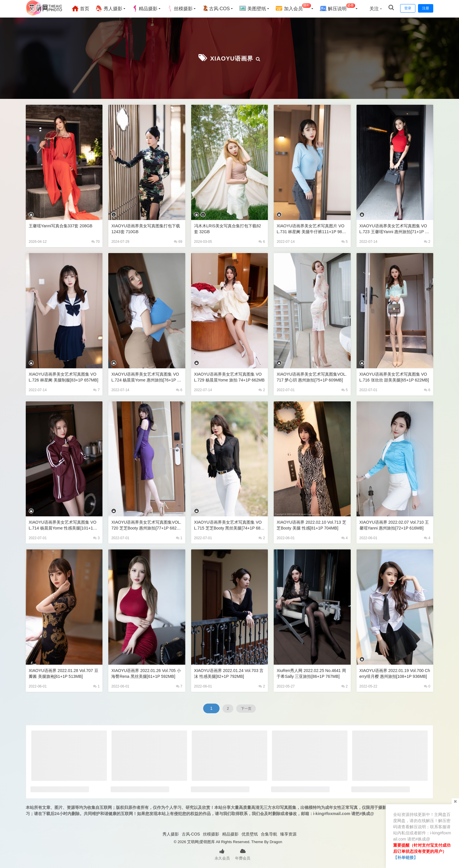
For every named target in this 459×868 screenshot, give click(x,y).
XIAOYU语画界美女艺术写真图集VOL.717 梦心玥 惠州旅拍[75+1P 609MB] (312, 377)
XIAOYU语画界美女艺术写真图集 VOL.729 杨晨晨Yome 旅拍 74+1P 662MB (229, 377)
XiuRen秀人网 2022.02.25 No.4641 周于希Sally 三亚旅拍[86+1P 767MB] (311, 673)
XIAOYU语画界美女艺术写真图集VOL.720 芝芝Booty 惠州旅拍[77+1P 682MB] (145, 525)
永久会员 (222, 853)
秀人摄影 (113, 8)
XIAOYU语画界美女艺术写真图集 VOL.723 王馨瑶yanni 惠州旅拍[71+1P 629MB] (394, 228)
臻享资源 (288, 833)
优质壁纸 (250, 833)
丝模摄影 (184, 8)
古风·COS (220, 8)
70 (96, 241)
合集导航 (269, 833)
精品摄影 (149, 8)
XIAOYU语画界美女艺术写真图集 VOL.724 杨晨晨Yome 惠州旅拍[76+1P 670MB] (146, 377)
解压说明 (342, 8)
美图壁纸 (257, 8)
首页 (85, 8)
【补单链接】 (405, 857)
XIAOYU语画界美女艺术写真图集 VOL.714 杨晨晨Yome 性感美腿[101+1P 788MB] (64, 525)
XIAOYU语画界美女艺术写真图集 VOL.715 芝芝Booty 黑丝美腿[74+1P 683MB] (229, 525)
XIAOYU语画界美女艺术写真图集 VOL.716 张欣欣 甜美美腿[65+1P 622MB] (394, 377)
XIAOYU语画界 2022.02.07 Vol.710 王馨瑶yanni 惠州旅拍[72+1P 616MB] (394, 525)
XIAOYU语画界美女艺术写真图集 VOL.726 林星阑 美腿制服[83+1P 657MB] (64, 377)
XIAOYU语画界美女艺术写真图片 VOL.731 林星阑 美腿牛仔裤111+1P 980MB (312, 228)
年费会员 (243, 853)
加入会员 (298, 8)
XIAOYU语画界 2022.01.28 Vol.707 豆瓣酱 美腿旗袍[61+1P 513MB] (63, 673)
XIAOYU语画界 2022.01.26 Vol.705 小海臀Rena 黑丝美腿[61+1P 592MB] (146, 673)
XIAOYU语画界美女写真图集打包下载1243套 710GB (146, 228)
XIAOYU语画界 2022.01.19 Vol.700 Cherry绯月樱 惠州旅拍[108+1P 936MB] (394, 673)
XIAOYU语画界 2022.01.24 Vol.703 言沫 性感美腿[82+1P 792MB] (228, 673)
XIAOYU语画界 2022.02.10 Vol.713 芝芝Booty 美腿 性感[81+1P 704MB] (312, 524)
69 (178, 241)
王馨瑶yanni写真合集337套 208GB (63, 225)
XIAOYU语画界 (232, 58)
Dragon (276, 841)
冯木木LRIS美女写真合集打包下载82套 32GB (229, 228)
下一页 (249, 708)
